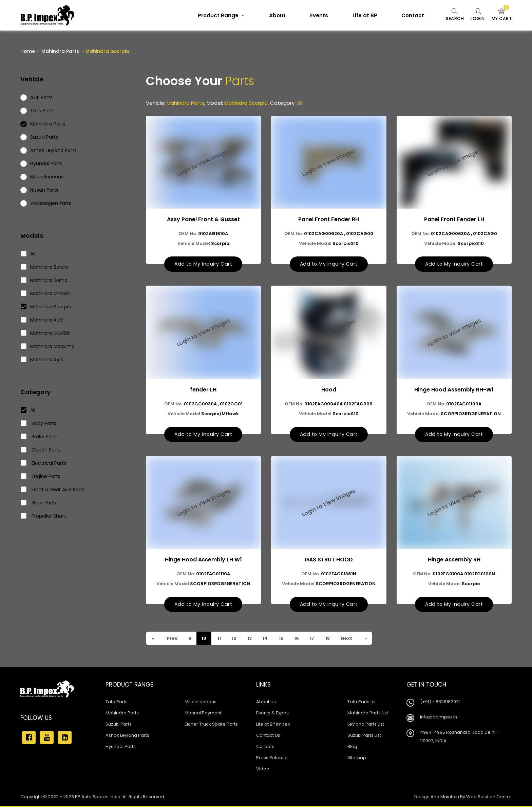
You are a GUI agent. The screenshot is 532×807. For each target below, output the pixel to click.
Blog (352, 747)
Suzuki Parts (119, 725)
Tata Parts (117, 702)
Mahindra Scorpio (46, 307)
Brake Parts (39, 437)
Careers (265, 747)
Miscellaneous (201, 702)
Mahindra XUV (42, 320)
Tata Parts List (362, 702)
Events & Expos (272, 714)
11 (219, 639)
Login (476, 15)
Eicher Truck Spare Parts (211, 725)
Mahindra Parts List (368, 714)
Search (452, 15)
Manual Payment (203, 714)
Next (349, 639)
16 (298, 639)
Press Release (272, 758)
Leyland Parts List (366, 725)
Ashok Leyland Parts (127, 736)
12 (234, 639)
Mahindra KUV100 (45, 333)
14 (266, 639)
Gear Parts (39, 503)
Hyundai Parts (121, 747)
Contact (410, 15)
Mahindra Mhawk (45, 293)
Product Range (219, 15)
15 (282, 639)
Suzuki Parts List (364, 736)
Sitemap (357, 758)
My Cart (501, 15)
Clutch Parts (41, 450)
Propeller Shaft (44, 516)
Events (316, 15)
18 (329, 639)
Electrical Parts (44, 463)
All (28, 254)
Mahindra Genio (44, 280)
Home (28, 51)
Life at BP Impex (273, 725)
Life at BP (362, 15)
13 (250, 639)
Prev (172, 639)
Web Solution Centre (489, 797)
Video (263, 770)
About (275, 15)
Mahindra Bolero (45, 267)
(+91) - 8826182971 (440, 702)
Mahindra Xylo (42, 360)
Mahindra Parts (60, 51)
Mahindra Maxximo (48, 346)
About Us (266, 702)
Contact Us (268, 736)
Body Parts (39, 423)
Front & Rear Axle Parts (53, 489)
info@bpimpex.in (439, 718)
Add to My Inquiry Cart (203, 264)
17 (314, 639)
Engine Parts (41, 476)
